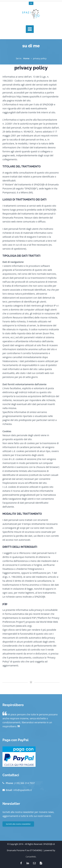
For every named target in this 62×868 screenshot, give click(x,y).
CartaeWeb (31, 857)
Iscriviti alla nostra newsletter (18, 824)
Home (26, 58)
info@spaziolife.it (23, 790)
